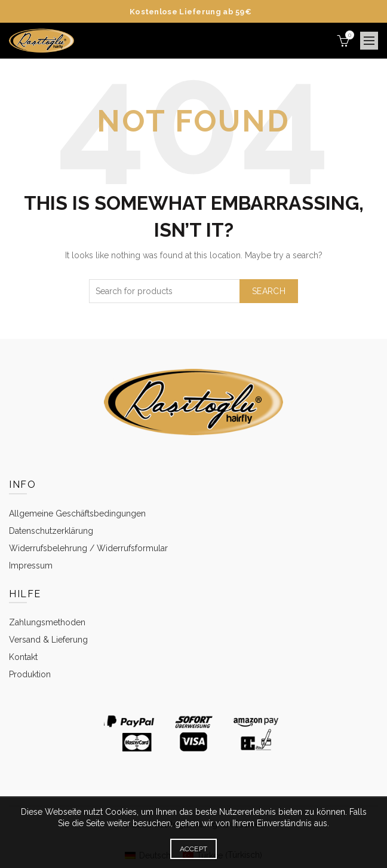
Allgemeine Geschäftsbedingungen (77, 514)
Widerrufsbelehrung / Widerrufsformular (88, 548)
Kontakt (23, 657)
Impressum (31, 566)
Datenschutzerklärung (51, 531)
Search (269, 291)
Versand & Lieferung (48, 640)
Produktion (30, 674)
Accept (194, 849)
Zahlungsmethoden (47, 622)
